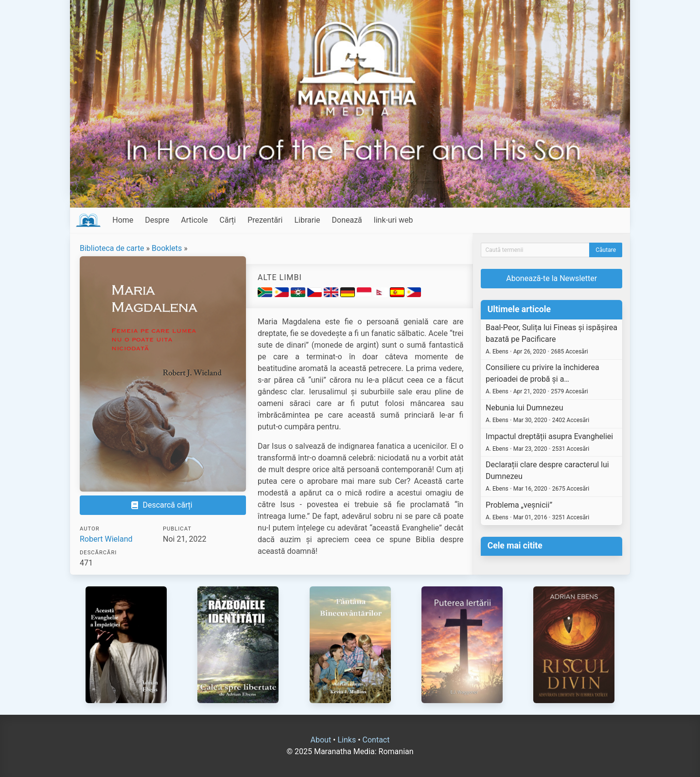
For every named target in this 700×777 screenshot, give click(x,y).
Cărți (228, 220)
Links (347, 740)
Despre (157, 220)
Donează (347, 220)
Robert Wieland (106, 539)
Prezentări (265, 220)
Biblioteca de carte (112, 248)
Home (123, 220)
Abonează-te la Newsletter (551, 278)
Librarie (307, 220)
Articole (194, 220)
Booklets (167, 248)
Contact (376, 740)
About (321, 740)
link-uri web (394, 220)
